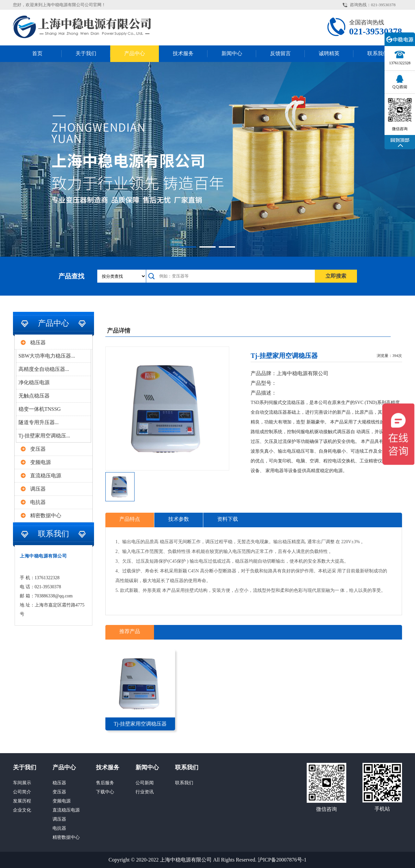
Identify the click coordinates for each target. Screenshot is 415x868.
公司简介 (22, 792)
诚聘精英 (329, 53)
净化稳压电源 (34, 382)
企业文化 (22, 810)
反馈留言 (280, 53)
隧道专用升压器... (39, 422)
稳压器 (38, 342)
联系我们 (378, 53)
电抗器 (38, 502)
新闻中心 (232, 53)
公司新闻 (145, 783)
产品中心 (135, 53)
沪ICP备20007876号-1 (282, 860)
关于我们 (86, 53)
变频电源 (41, 462)
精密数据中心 (46, 515)
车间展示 (22, 783)
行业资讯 (145, 792)
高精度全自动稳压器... (44, 369)
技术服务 (183, 53)
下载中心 (105, 792)
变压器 (38, 449)
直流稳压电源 (46, 476)
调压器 (38, 489)
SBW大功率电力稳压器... (47, 356)
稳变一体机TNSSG (40, 409)
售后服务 (105, 783)
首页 (37, 53)
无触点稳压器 (34, 396)
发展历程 (22, 801)
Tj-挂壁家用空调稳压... (44, 436)
